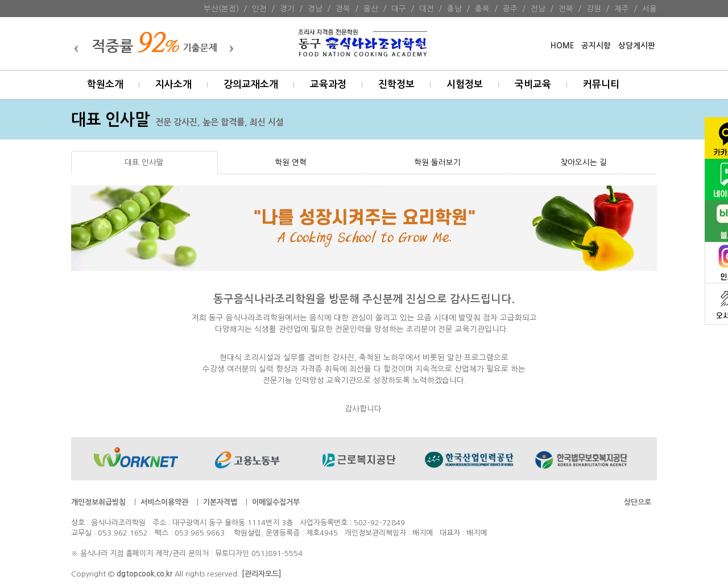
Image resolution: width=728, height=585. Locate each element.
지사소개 (173, 85)
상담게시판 (637, 46)
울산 (371, 9)
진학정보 (396, 85)
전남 (538, 9)
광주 (510, 9)
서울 (650, 9)
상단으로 (638, 502)
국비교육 (533, 85)
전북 (566, 9)
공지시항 (596, 46)
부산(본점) (221, 9)
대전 (427, 9)
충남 (454, 9)
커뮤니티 (601, 85)
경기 (287, 9)
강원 (594, 9)
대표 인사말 (144, 162)
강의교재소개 (251, 85)
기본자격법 (220, 502)
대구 (399, 9)
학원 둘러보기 (437, 162)
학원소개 (105, 85)
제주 (622, 9)
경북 (343, 9)
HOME (562, 46)
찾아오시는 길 (584, 162)
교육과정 (328, 85)
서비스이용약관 (164, 502)
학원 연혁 (291, 162)
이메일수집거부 (276, 502)
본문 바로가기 (0, 0)
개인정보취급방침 (98, 502)
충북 (482, 9)
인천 (259, 9)
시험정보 (465, 85)
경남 (315, 9)
